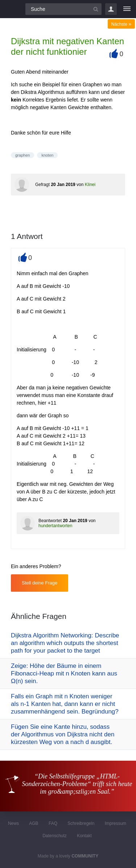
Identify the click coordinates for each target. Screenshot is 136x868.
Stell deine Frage (40, 583)
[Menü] (127, 9)
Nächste (121, 24)
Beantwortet (50, 521)
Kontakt (84, 836)
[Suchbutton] (96, 9)
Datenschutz (55, 836)
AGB (34, 823)
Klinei (90, 185)
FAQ (53, 823)
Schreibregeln (81, 823)
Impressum (116, 823)
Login (111, 9)
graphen (22, 155)
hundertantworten (55, 526)
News (13, 823)
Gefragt (42, 185)
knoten (47, 155)
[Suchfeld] (63, 9)
